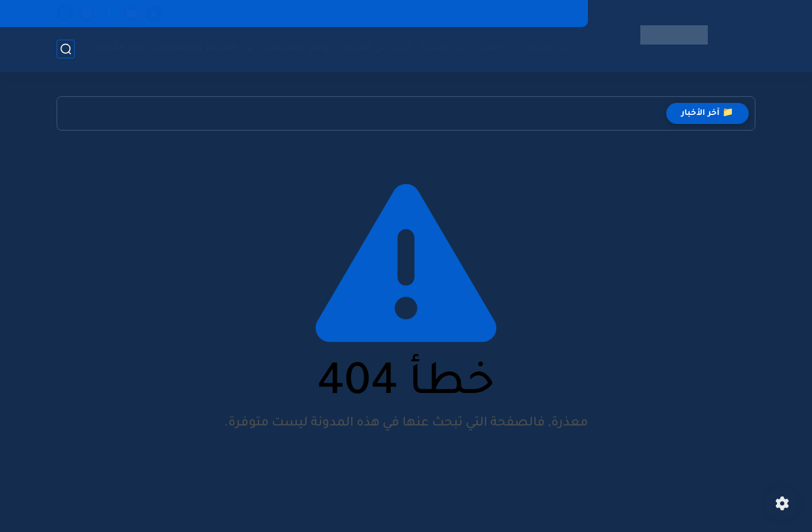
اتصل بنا (246, 13)
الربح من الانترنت (376, 48)
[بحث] (66, 49)
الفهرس (345, 13)
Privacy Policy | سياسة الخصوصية (513, 13)
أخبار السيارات (544, 48)
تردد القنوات (118, 48)
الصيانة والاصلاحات (195, 48)
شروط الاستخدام (406, 13)
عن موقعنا (295, 13)
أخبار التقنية (445, 48)
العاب (492, 48)
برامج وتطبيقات (297, 48)
